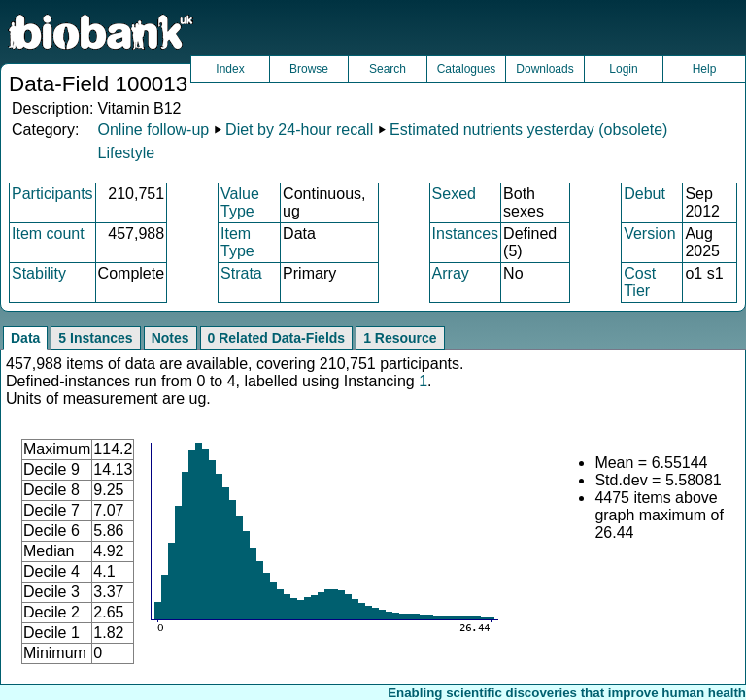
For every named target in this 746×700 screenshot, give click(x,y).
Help (705, 69)
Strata (241, 273)
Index (230, 69)
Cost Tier (640, 282)
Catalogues (467, 69)
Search (388, 69)
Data (25, 338)
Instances (465, 233)
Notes (170, 338)
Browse (309, 69)
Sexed (454, 194)
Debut (644, 194)
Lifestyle (126, 153)
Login (623, 69)
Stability (39, 273)
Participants (52, 194)
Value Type (240, 202)
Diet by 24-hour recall (299, 130)
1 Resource (400, 338)
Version (649, 233)
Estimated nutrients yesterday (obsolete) (528, 130)
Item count (48, 233)
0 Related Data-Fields (277, 338)
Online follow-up (153, 130)
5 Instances (95, 338)
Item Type (237, 242)
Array (451, 273)
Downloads (544, 69)
